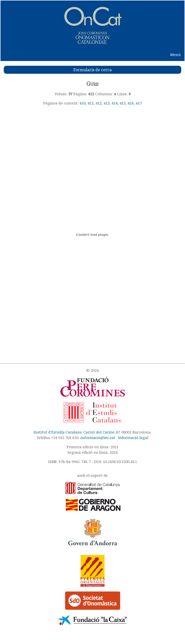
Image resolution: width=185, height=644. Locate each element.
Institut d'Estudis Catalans (58, 432)
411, (92, 103)
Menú (175, 54)
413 (107, 103)
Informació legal (133, 437)
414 (115, 103)
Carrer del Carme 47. (102, 432)
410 (83, 103)
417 (139, 103)
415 (123, 103)
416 (131, 103)
